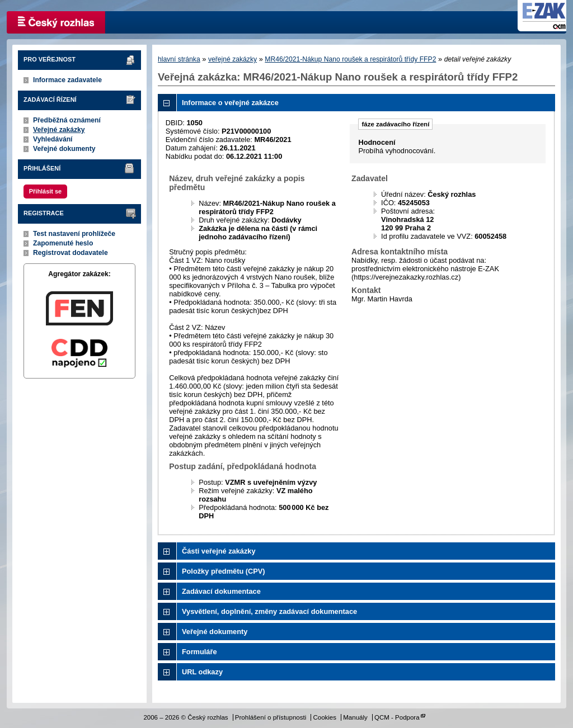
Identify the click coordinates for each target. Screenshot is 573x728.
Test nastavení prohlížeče (74, 234)
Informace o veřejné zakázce (230, 103)
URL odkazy (202, 672)
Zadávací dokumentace (221, 591)
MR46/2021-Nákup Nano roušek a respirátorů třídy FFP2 (350, 59)
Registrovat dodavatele (71, 253)
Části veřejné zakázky (219, 551)
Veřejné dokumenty (64, 149)
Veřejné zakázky (59, 130)
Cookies (325, 717)
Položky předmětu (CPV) (224, 571)
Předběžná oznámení (67, 120)
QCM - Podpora (397, 717)
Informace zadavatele (67, 80)
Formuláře (199, 652)
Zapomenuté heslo (63, 243)
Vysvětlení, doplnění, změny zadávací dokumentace (269, 611)
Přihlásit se (45, 191)
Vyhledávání (53, 139)
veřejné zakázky (233, 59)
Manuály (355, 717)
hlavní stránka (179, 59)
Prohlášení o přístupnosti (271, 717)
